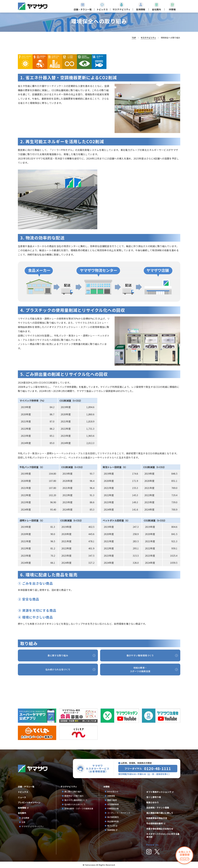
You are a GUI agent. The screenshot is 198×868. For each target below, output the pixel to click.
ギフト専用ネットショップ (159, 792)
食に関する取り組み (73, 792)
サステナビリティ (148, 38)
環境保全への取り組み (74, 796)
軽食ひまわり (153, 802)
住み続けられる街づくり (75, 805)
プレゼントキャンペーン (29, 802)
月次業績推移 (113, 805)
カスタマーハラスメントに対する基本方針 (163, 835)
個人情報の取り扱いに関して (160, 813)
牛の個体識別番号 (155, 823)
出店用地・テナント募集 (158, 808)
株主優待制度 (113, 822)
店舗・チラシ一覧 (26, 787)
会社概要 (25, 818)
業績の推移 (113, 800)
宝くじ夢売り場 (155, 797)
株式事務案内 (113, 817)
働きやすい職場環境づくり (76, 800)
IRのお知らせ (113, 792)
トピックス (23, 792)
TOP (134, 38)
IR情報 (107, 787)
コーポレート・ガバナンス (120, 813)
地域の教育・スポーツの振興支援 (79, 809)
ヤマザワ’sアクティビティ (33, 827)
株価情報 (111, 830)
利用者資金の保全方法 (157, 818)
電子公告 (111, 826)
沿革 (23, 822)
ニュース (22, 797)
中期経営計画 (114, 809)
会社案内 (22, 813)
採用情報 (22, 808)
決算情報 (111, 796)
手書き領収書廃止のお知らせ (160, 829)
